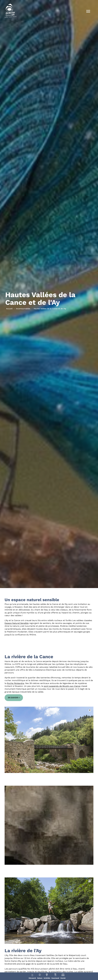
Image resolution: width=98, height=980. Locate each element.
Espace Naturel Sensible (17, 623)
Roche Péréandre (16, 683)
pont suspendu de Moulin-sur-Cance (62, 686)
